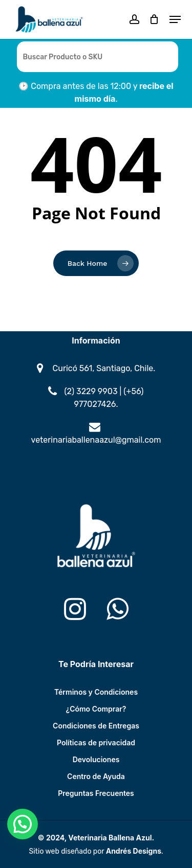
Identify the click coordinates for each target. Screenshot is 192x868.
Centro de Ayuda (96, 776)
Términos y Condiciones (96, 692)
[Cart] (154, 19)
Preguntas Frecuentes (96, 793)
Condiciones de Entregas (96, 726)
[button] (175, 19)
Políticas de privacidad (96, 743)
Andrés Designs (134, 851)
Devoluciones (96, 759)
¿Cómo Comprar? (96, 709)
